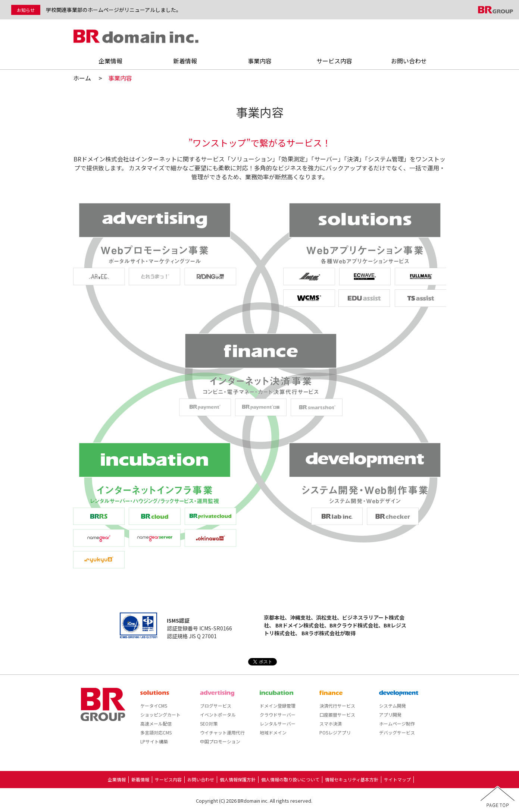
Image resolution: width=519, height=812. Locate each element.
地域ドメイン (273, 732)
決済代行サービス (337, 706)
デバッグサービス (397, 732)
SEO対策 (209, 723)
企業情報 (110, 61)
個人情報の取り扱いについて (290, 779)
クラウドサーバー (278, 715)
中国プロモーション (220, 741)
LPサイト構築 (154, 741)
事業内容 (260, 61)
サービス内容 (334, 61)
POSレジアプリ (335, 732)
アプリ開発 (390, 715)
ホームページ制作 (397, 723)
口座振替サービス (337, 715)
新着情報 (185, 61)
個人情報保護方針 (238, 779)
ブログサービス (216, 706)
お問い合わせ (409, 61)
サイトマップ (397, 779)
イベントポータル (218, 715)
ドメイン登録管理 (278, 706)
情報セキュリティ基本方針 (352, 779)
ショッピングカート (160, 715)
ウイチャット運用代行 (222, 732)
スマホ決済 (331, 723)
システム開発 (393, 706)
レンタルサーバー (278, 723)
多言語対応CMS (156, 732)
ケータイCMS (154, 706)
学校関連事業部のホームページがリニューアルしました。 (114, 10)
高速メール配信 (156, 723)
